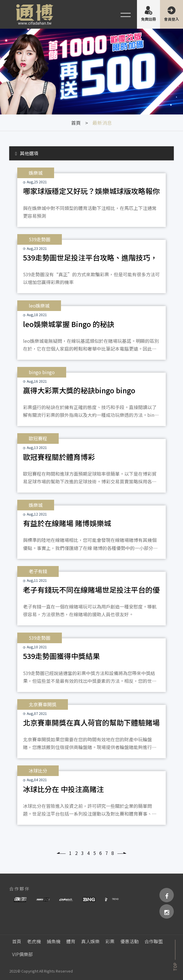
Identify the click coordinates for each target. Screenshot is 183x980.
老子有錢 (38, 571)
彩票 (110, 941)
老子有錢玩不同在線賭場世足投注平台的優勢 (91, 591)
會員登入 (171, 19)
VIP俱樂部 (22, 954)
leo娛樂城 (39, 306)
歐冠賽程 (38, 438)
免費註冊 (148, 19)
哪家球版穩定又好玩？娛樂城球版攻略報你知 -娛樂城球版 (91, 192)
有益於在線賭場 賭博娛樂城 (67, 523)
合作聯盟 (154, 941)
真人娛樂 (90, 941)
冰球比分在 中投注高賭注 (63, 789)
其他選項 (27, 153)
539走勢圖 (40, 239)
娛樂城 (36, 173)
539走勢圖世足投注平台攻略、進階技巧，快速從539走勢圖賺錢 (90, 259)
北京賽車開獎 (43, 704)
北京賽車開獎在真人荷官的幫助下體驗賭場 (91, 722)
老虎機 (34, 941)
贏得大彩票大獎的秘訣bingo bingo (79, 390)
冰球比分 (38, 771)
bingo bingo (42, 372)
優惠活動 (129, 941)
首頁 (76, 123)
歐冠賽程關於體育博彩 (59, 457)
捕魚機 (54, 941)
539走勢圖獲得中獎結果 (61, 656)
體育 (71, 941)
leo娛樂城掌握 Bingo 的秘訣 (69, 324)
